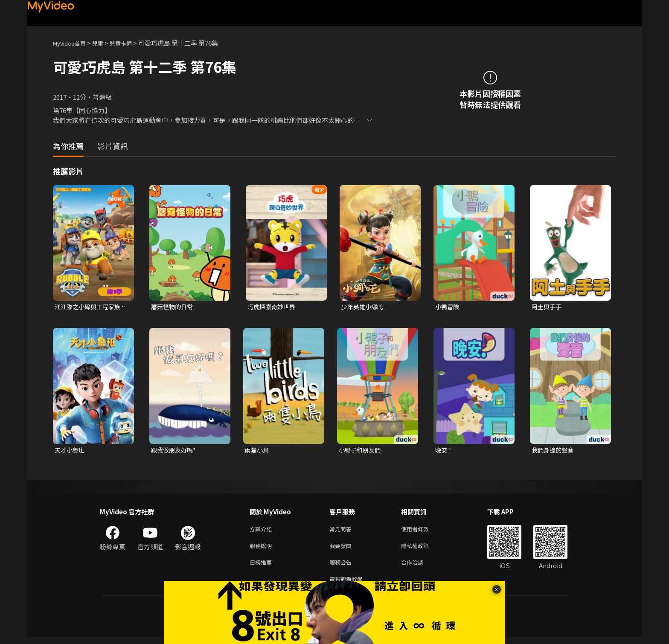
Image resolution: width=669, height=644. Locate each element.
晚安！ (445, 451)
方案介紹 (262, 531)
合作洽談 (419, 567)
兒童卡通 (130, 43)
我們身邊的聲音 (554, 451)
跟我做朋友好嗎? (175, 451)
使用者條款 (422, 531)
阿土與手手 (548, 307)
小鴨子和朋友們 (361, 451)
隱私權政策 (422, 549)
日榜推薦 (262, 567)
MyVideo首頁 (72, 43)
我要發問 (342, 549)
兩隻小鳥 (258, 451)
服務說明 (262, 549)
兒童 (105, 43)
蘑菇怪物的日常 (173, 307)
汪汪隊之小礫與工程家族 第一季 (90, 307)
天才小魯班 (71, 451)
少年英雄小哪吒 (364, 307)
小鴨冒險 (448, 307)
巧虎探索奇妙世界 (273, 307)
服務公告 (342, 567)
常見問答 (342, 531)
